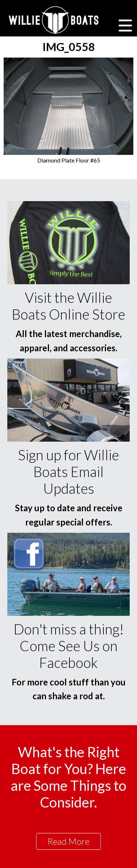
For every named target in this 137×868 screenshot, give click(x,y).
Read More (68, 841)
